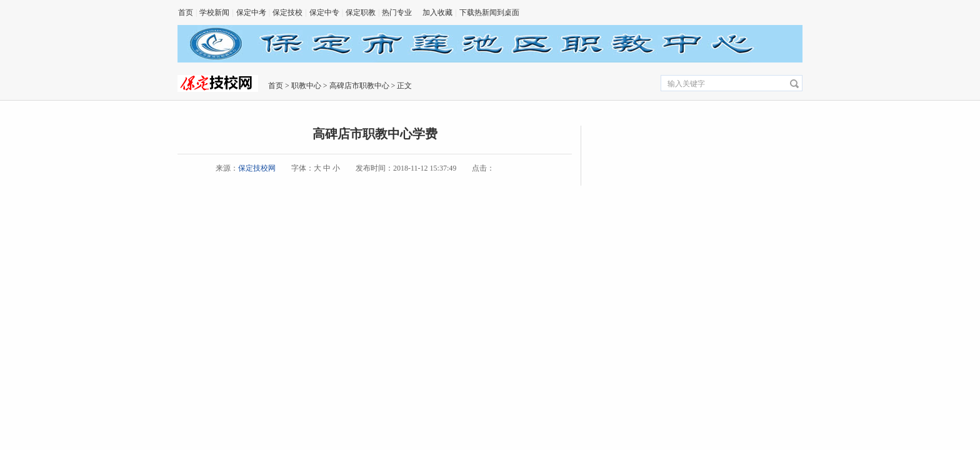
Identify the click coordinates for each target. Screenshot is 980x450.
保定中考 (251, 12)
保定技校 (287, 12)
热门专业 (397, 12)
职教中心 (306, 86)
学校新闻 (214, 12)
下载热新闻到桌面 (489, 12)
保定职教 (361, 12)
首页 (186, 12)
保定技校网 (257, 168)
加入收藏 (437, 12)
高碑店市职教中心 (359, 86)
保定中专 (324, 12)
